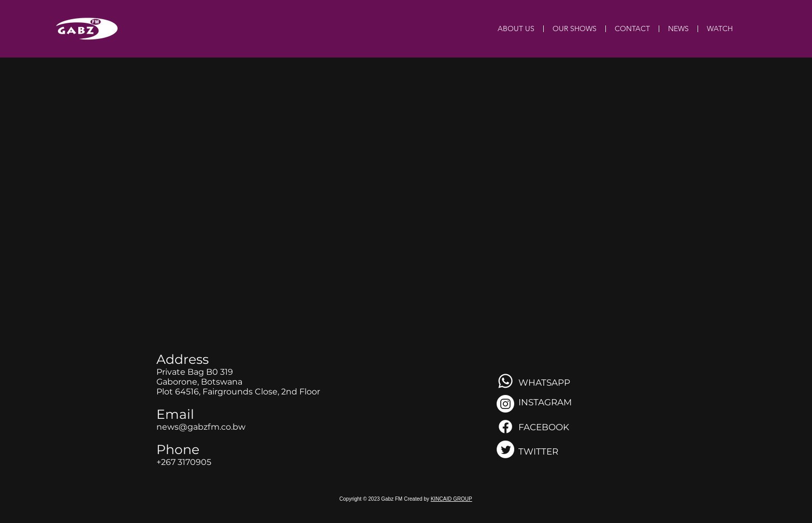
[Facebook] (505, 427)
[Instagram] (505, 404)
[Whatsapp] (505, 381)
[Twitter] (505, 449)
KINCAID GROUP (452, 499)
